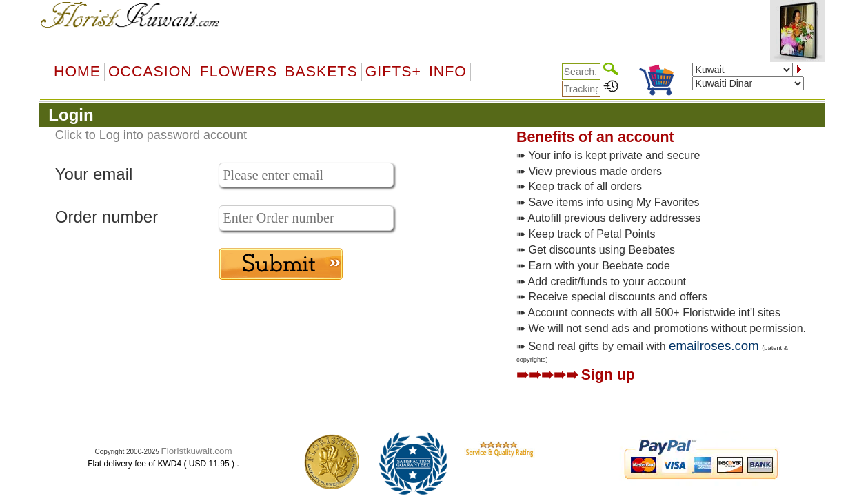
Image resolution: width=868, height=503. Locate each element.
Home (77, 72)
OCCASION (150, 72)
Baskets (321, 72)
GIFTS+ (393, 72)
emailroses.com (714, 346)
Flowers (239, 72)
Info (448, 72)
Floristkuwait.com (197, 451)
